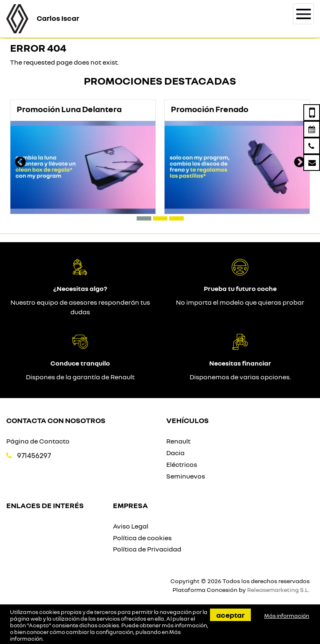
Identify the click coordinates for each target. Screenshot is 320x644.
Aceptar (230, 615)
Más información (287, 616)
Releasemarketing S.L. (278, 590)
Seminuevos (186, 476)
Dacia (175, 453)
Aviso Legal (131, 526)
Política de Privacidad (147, 549)
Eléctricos (182, 464)
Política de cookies (142, 538)
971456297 (34, 455)
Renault (178, 441)
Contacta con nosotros (56, 420)
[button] (144, 218)
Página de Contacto (38, 441)
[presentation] (20, 163)
